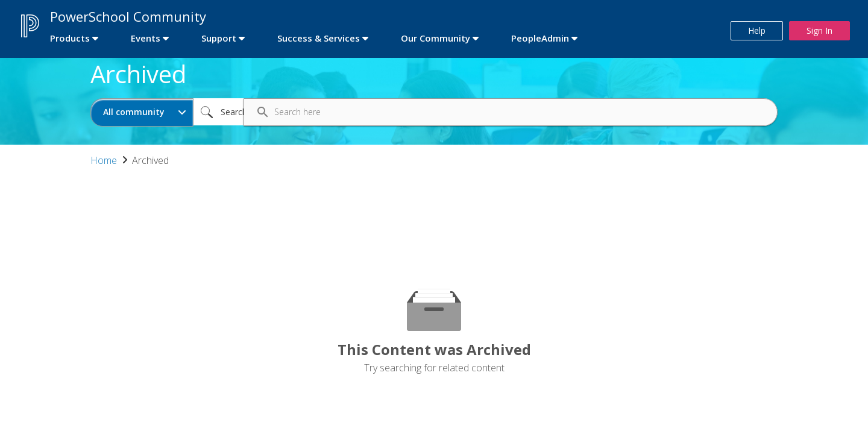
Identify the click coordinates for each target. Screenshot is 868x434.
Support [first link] (219, 38)
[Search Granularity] (142, 112)
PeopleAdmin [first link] (540, 38)
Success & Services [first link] (319, 38)
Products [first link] (70, 38)
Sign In (819, 30)
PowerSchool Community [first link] (128, 16)
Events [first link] (146, 38)
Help (757, 30)
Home (104, 160)
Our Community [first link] (436, 38)
